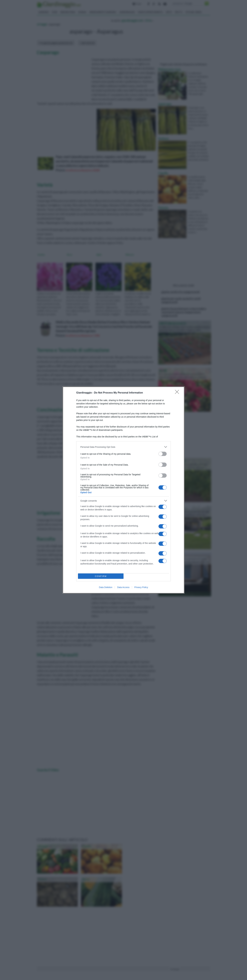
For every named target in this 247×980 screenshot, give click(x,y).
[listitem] (123, 447)
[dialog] (123, 490)
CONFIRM (101, 576)
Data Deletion (106, 587)
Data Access (123, 587)
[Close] (178, 393)
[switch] (163, 454)
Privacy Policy (141, 587)
